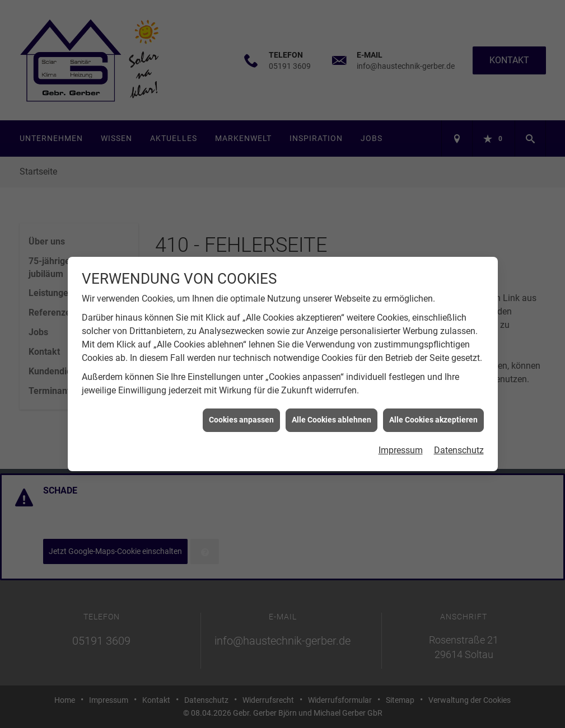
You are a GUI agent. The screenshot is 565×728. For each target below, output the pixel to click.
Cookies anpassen (241, 416)
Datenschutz (459, 446)
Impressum (401, 446)
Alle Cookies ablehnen (331, 416)
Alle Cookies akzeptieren (433, 416)
